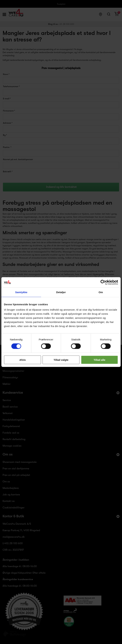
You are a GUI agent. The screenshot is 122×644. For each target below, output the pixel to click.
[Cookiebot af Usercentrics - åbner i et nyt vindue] (103, 282)
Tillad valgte (61, 360)
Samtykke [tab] (21, 292)
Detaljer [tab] (61, 292)
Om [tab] (101, 292)
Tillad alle (99, 360)
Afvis (23, 360)
